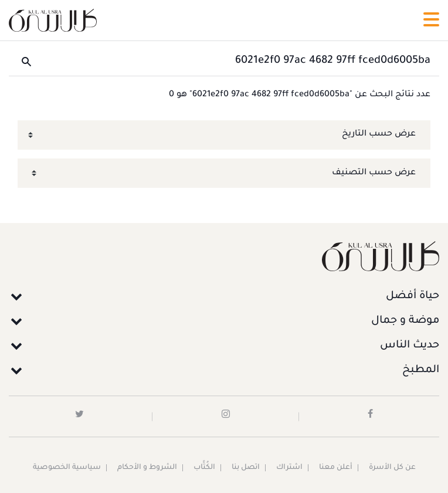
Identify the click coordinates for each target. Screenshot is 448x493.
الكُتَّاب (204, 468)
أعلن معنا (336, 468)
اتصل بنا (246, 468)
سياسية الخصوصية (67, 468)
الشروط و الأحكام (147, 468)
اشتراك (289, 468)
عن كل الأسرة (392, 468)
